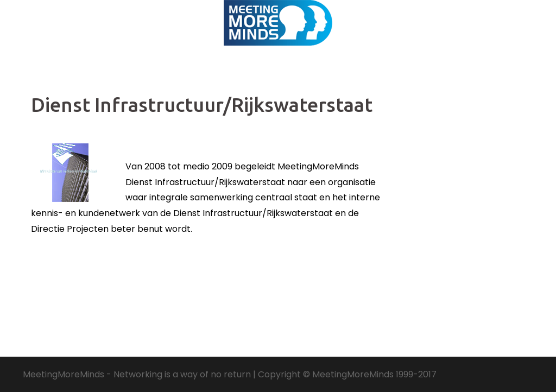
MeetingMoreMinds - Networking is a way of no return (137, 374)
